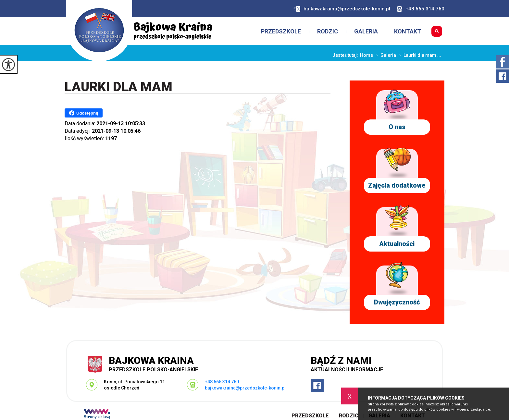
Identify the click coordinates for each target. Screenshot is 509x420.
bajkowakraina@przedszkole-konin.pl (342, 9)
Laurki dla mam (118, 87)
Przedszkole (281, 31)
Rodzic (328, 31)
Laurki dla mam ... (419, 55)
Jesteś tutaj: (346, 55)
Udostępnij (84, 113)
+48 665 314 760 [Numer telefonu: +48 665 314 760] (222, 382)
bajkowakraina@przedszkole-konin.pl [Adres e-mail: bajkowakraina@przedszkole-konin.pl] (245, 388)
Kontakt (408, 31)
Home (366, 55)
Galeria (366, 31)
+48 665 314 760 (421, 9)
